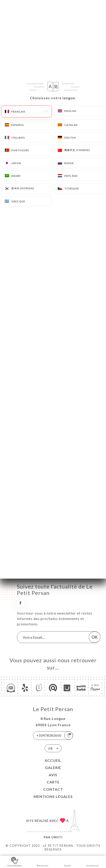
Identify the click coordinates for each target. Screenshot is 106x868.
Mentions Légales (53, 796)
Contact (53, 789)
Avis (53, 775)
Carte (53, 782)
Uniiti (57, 837)
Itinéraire (92, 862)
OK (95, 637)
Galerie (53, 767)
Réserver (43, 862)
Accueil (53, 760)
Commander (15, 862)
